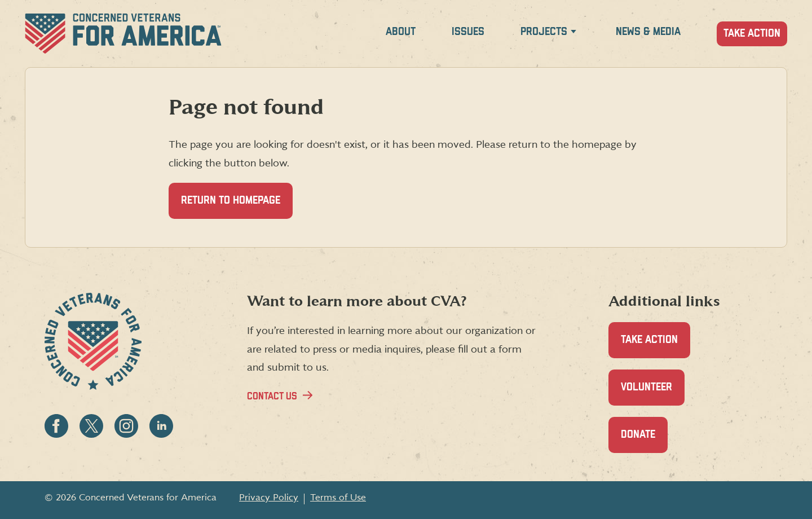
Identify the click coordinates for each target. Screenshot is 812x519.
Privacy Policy (269, 498)
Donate (644, 441)
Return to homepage (231, 201)
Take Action (752, 34)
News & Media (648, 32)
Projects (544, 32)
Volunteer (653, 393)
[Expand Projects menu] (573, 34)
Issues (468, 32)
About (401, 32)
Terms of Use (338, 498)
